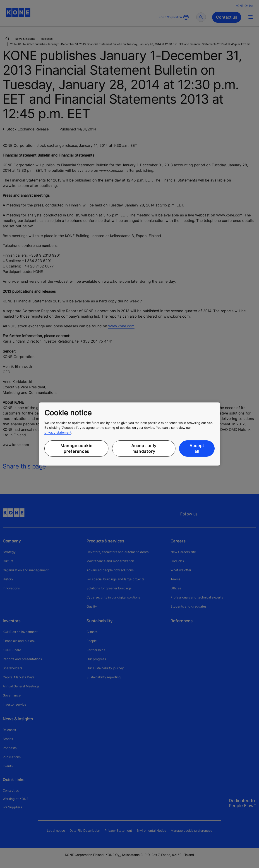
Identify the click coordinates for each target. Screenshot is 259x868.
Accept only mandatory (144, 449)
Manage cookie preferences (76, 449)
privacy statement (58, 432)
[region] (129, 434)
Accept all (197, 449)
